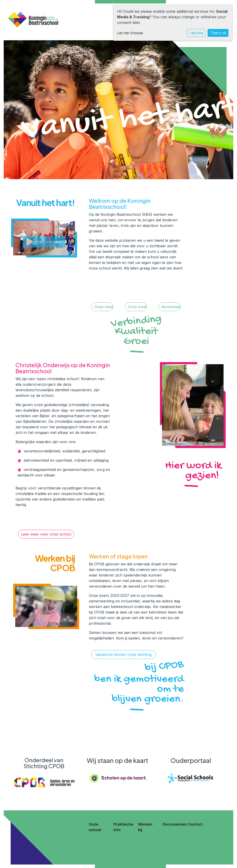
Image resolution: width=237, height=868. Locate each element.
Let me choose (130, 33)
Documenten (175, 824)
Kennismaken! (171, 307)
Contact (195, 824)
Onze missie (104, 307)
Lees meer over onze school (46, 534)
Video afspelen (44, 242)
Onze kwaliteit (137, 307)
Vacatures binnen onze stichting (123, 655)
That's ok (218, 33)
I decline (196, 33)
